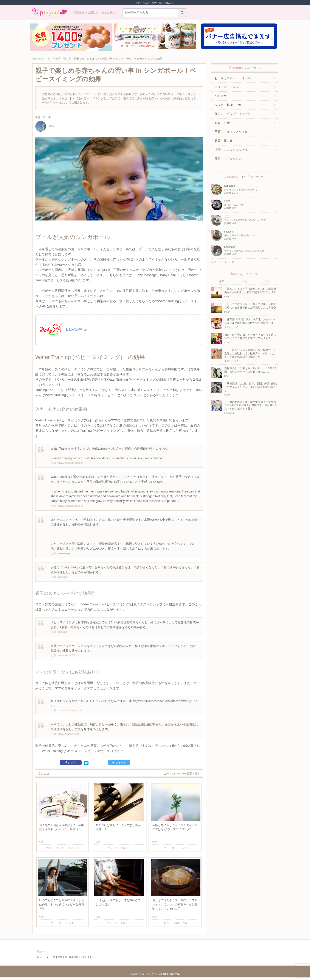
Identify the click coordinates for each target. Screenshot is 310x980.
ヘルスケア (222, 96)
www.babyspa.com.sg (71, 466)
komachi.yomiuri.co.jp (71, 713)
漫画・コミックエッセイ (231, 150)
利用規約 (74, 960)
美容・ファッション (228, 159)
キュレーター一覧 (223, 262)
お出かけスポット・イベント (234, 78)
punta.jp (63, 580)
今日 (222, 281)
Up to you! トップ (42, 59)
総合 (267, 281)
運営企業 (62, 960)
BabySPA (76, 331)
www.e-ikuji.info (67, 658)
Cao (44, 126)
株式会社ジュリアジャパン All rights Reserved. (155, 976)
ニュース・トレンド (228, 87)
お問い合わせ (87, 960)
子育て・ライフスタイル (231, 132)
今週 (245, 281)
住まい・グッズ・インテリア (234, 114)
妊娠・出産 (222, 123)
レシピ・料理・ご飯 (228, 105)
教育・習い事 (63, 59)
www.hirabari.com (69, 737)
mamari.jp (64, 556)
